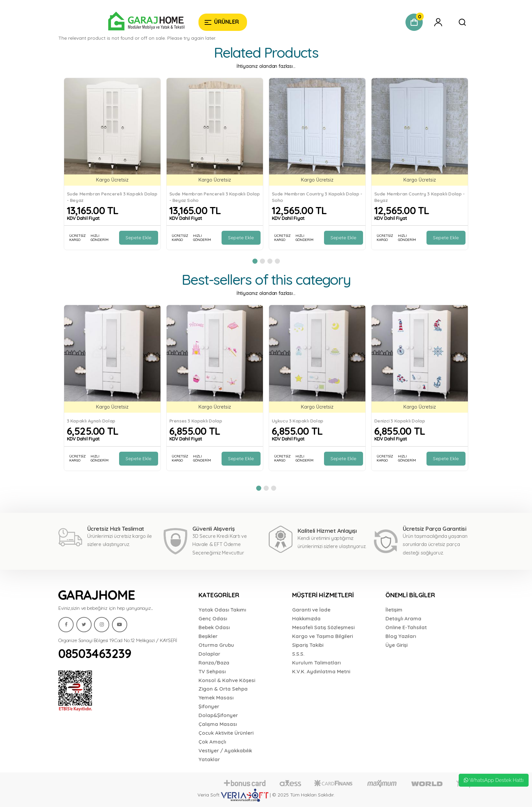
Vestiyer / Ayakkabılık (225, 750)
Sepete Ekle (138, 238)
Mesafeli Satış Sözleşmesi (323, 627)
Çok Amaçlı (212, 742)
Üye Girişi (396, 645)
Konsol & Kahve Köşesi (227, 680)
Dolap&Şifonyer (218, 715)
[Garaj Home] (126, 22)
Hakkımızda (306, 618)
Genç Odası (213, 618)
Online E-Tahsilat (406, 627)
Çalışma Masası (218, 724)
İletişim (394, 610)
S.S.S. (298, 654)
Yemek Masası (216, 698)
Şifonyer (209, 706)
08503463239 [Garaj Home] (95, 653)
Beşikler (208, 636)
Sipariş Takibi (308, 645)
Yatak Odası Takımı (222, 610)
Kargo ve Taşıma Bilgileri (322, 636)
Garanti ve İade (311, 610)
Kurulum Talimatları (316, 663)
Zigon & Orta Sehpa (223, 689)
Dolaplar (209, 654)
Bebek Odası (214, 627)
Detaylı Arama (403, 618)
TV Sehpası (212, 671)
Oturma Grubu (216, 645)
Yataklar (209, 759)
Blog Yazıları (401, 636)
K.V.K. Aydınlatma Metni (321, 671)
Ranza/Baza (214, 663)
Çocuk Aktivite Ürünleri (226, 733)
